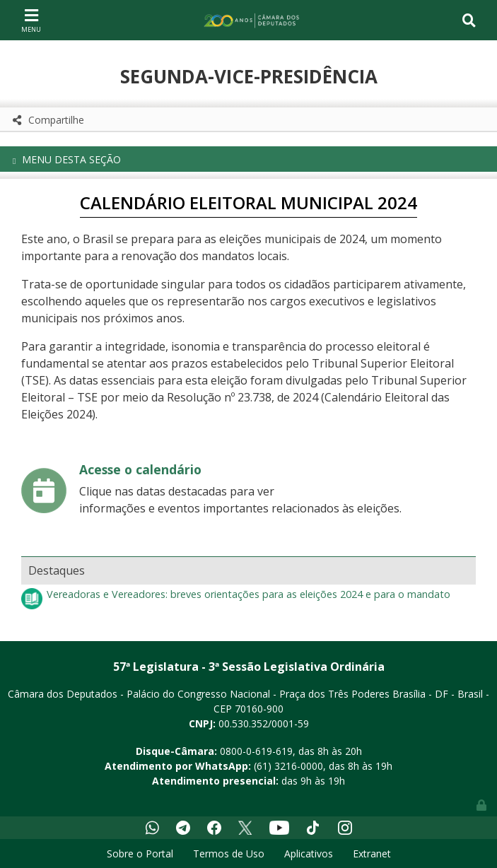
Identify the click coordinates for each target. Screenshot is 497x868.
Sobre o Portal (140, 854)
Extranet (372, 854)
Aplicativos (309, 854)
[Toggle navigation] (31, 20)
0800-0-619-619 (256, 751)
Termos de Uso (229, 854)
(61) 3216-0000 (288, 766)
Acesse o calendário (140, 469)
